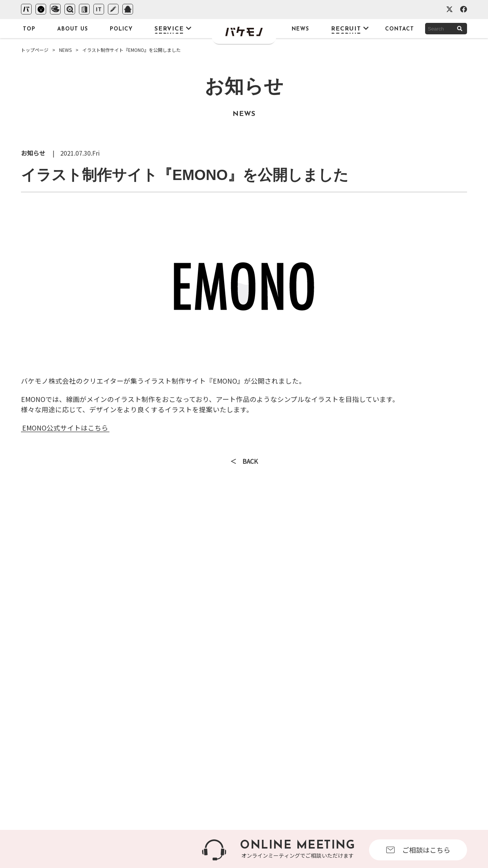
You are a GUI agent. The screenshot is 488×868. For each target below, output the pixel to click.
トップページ (35, 50)
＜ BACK (244, 462)
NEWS (65, 50)
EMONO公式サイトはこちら (65, 428)
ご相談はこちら (418, 850)
